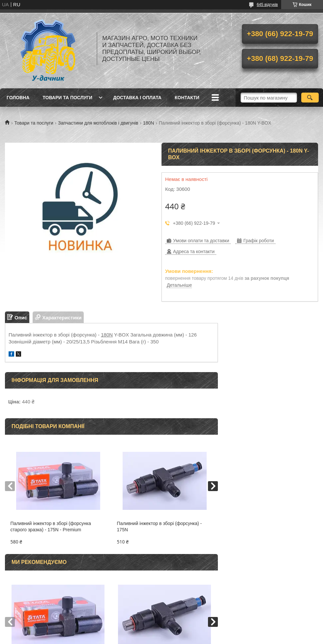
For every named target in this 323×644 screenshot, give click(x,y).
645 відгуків (267, 5)
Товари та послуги (67, 98)
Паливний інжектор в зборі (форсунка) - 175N (160, 527)
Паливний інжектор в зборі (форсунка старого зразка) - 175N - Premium (51, 527)
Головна (18, 98)
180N (148, 123)
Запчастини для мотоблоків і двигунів (98, 123)
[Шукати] (310, 98)
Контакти (187, 98)
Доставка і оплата (137, 98)
